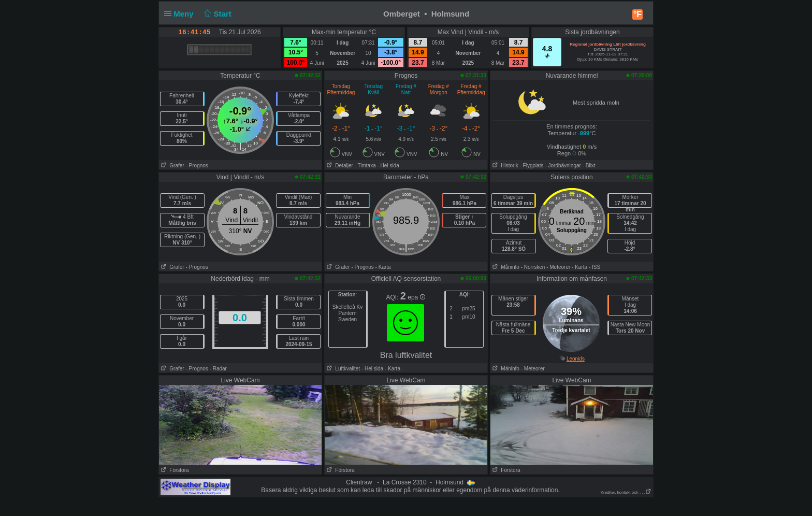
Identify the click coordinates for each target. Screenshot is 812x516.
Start (217, 14)
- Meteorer (558, 267)
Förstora (174, 470)
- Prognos (197, 166)
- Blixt (589, 166)
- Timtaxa (365, 166)
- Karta (383, 267)
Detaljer (339, 166)
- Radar (218, 369)
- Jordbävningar (563, 166)
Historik (504, 166)
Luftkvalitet (342, 369)
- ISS (594, 267)
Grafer (172, 166)
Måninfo (505, 267)
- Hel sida (388, 166)
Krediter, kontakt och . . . (626, 492)
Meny (181, 14)
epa (416, 297)
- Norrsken (533, 267)
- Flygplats (531, 166)
